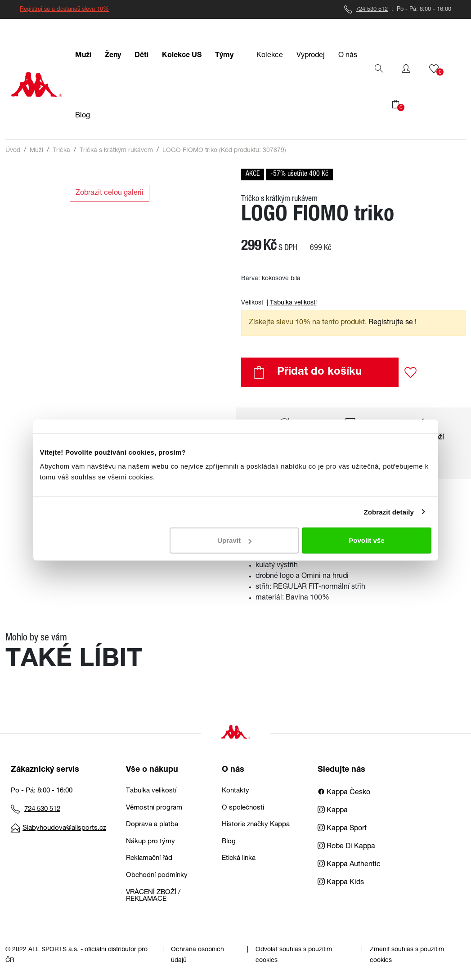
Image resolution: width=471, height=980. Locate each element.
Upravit (234, 540)
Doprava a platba (152, 825)
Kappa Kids (341, 883)
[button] (406, 69)
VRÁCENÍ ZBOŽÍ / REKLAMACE (153, 896)
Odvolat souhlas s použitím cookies (294, 955)
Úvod (13, 151)
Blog (229, 842)
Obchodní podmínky (157, 875)
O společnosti (243, 808)
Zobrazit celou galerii (110, 193)
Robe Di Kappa (346, 847)
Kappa (333, 811)
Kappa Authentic (349, 865)
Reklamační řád (149, 858)
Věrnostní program (154, 808)
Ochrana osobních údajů (197, 955)
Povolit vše (366, 540)
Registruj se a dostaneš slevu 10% (64, 10)
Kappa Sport (342, 829)
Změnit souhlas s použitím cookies (407, 955)
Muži (36, 151)
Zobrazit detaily (389, 512)
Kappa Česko (344, 793)
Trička (61, 151)
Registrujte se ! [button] (392, 323)
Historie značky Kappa (256, 825)
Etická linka (239, 858)
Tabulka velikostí (293, 303)
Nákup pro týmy (150, 842)
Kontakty (235, 791)
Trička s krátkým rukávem (116, 151)
